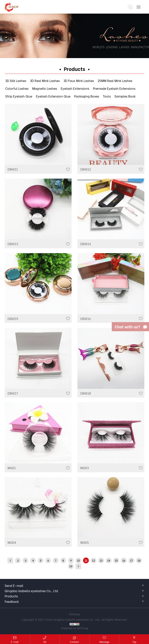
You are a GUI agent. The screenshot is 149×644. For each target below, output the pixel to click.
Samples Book (125, 96)
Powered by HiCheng (75, 628)
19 (71, 566)
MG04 (12, 542)
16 (124, 560)
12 (93, 560)
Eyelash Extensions (75, 88)
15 (116, 560)
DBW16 (86, 319)
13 (101, 560)
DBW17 (13, 393)
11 (86, 560)
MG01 (12, 468)
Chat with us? (127, 326)
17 (131, 560)
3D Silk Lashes (16, 81)
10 (78, 560)
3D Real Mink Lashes (45, 81)
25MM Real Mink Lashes (115, 81)
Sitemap (75, 614)
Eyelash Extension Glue (53, 96)
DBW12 (86, 169)
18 (139, 560)
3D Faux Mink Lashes (79, 81)
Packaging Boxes (87, 96)
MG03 (84, 468)
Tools (107, 96)
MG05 (85, 542)
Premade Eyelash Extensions (114, 88)
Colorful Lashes (17, 88)
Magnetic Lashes (45, 88)
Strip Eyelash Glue (19, 96)
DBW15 (13, 319)
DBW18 (86, 393)
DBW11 (13, 169)
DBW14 (86, 244)
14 (109, 560)
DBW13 (13, 244)
